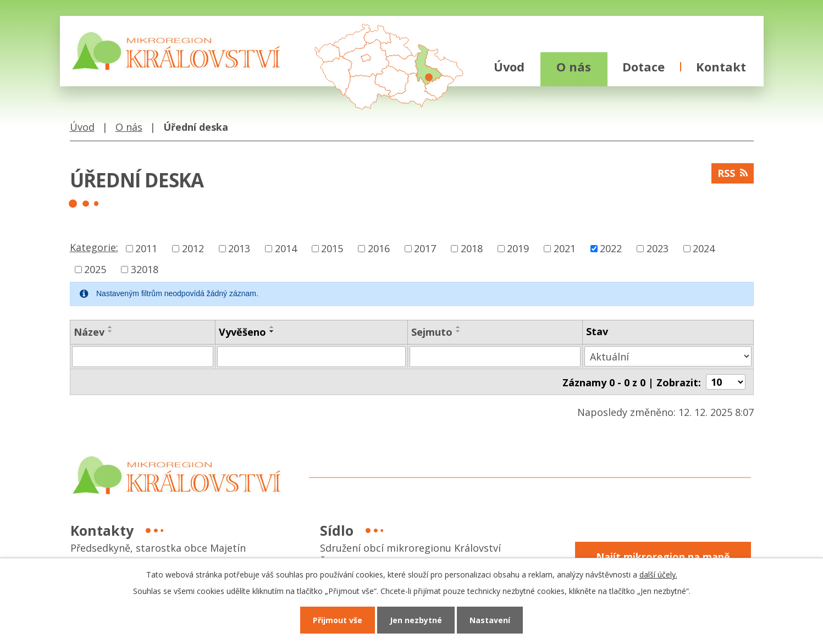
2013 (239, 248)
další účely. (658, 574)
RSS (733, 173)
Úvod (509, 67)
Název (89, 332)
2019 (518, 248)
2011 (146, 248)
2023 (658, 248)
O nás (574, 67)
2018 (472, 248)
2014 (286, 248)
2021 (565, 248)
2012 (193, 248)
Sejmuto (432, 332)
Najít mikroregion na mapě (663, 556)
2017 (425, 248)
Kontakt (721, 67)
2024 (704, 248)
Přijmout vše (338, 620)
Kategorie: (94, 247)
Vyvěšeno (242, 332)
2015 (332, 248)
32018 (145, 269)
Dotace (644, 67)
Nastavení (490, 620)
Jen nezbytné (416, 620)
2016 (379, 248)
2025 (95, 269)
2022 (611, 248)
